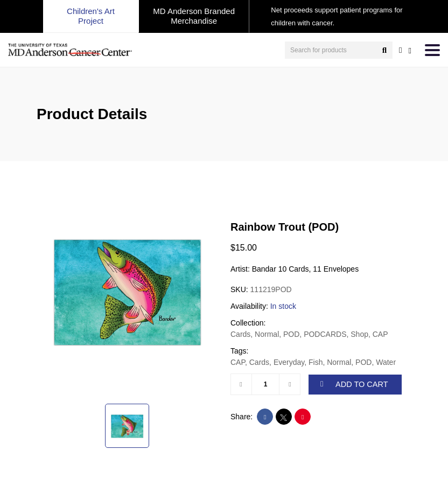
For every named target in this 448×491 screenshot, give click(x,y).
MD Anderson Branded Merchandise (194, 16)
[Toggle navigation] (432, 50)
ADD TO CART (354, 384)
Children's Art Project (91, 16)
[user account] (400, 50)
